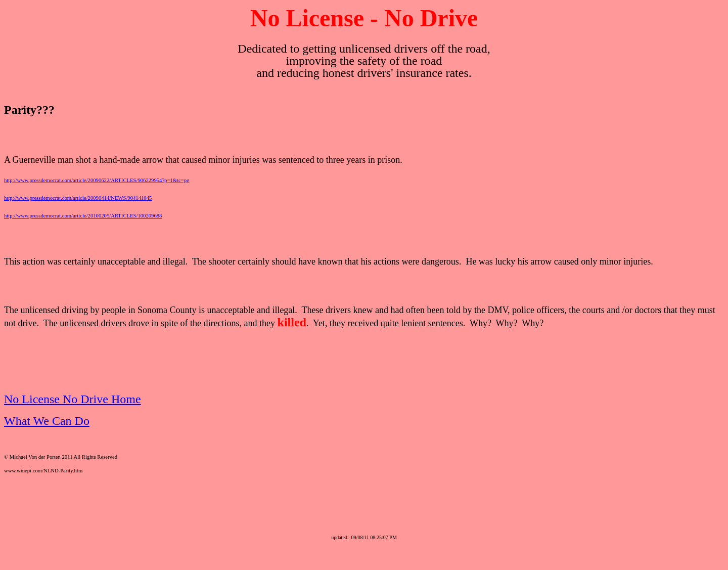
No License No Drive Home (73, 399)
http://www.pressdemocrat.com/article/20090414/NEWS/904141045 (78, 198)
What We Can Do (47, 421)
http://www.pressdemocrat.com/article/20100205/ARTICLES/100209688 (83, 216)
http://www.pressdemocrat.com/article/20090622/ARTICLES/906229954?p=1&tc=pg (97, 180)
